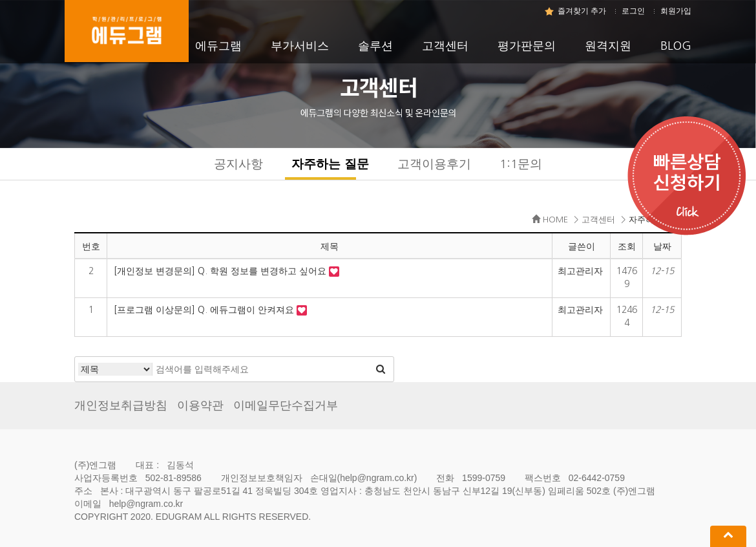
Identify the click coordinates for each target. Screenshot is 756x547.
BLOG (676, 46)
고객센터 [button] (445, 46)
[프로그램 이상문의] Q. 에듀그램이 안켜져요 (205, 310)
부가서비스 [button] (300, 46)
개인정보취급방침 (121, 405)
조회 (627, 246)
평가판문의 (527, 46)
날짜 (662, 246)
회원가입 (676, 11)
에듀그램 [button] (218, 46)
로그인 (633, 11)
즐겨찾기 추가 (582, 11)
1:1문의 (521, 164)
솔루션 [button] (375, 46)
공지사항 (238, 164)
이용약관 (200, 405)
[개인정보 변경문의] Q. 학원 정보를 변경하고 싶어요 (221, 271)
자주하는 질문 (330, 164)
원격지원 (608, 46)
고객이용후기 (434, 164)
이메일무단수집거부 (286, 405)
